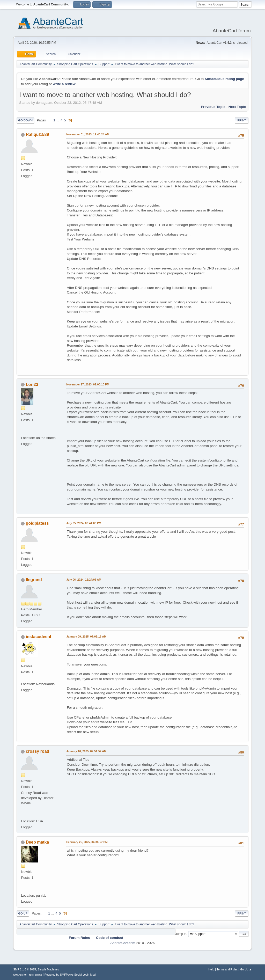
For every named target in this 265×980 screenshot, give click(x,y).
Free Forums (35, 975)
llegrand (34, 580)
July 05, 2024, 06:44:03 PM (84, 523)
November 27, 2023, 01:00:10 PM (88, 384)
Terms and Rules (227, 969)
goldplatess (37, 523)
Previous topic (213, 107)
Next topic (237, 107)
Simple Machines (48, 969)
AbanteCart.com (123, 943)
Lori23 (32, 385)
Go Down (25, 120)
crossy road (38, 751)
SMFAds (18, 975)
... (58, 120)
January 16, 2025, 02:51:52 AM (86, 751)
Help (211, 969)
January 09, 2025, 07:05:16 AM (86, 637)
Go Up (23, 913)
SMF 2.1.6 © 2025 (25, 969)
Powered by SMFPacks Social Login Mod (70, 975)
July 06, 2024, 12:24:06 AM (84, 580)
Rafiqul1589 (38, 134)
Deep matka (38, 842)
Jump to (181, 934)
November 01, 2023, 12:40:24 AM (88, 134)
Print (242, 120)
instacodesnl (39, 637)
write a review (64, 84)
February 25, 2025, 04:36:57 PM (87, 842)
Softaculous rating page (224, 79)
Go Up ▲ (246, 969)
